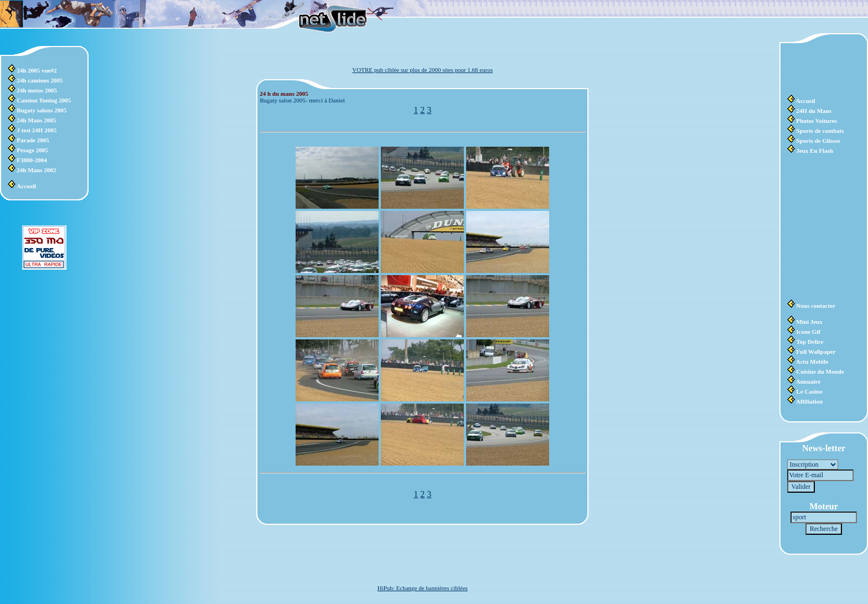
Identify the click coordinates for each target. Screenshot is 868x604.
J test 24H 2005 (37, 130)
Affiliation (809, 401)
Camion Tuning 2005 (44, 100)
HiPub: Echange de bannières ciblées (423, 588)
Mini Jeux (809, 322)
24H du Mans (814, 111)
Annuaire (808, 381)
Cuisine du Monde (820, 371)
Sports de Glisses (818, 141)
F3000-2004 (32, 160)
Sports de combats (820, 131)
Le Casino (809, 391)
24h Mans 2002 (36, 170)
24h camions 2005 (40, 80)
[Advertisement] (820, 69)
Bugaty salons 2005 (42, 110)
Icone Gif (808, 332)
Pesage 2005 (32, 150)
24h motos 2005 (37, 90)
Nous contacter (816, 306)
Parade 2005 (33, 140)
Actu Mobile (812, 362)
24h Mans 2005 (36, 120)
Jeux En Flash (815, 151)
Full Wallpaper (816, 352)
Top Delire (810, 342)
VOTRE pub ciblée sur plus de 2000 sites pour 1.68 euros (422, 70)
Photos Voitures (816, 121)
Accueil (26, 186)
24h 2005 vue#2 (37, 70)
